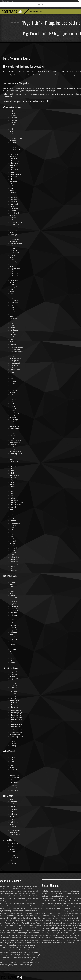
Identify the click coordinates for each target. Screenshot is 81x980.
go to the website (74, 94)
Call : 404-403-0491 (7, 1)
